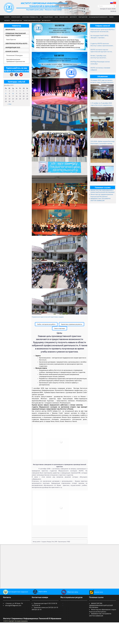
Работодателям (83, 17)
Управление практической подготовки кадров (16, 34)
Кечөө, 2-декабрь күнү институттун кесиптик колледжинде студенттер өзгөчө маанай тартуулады (102, 57)
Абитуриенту (73, 17)
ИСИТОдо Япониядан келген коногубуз (100, 63)
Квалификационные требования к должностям (16, 60)
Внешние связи (64, 17)
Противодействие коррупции (16, 592)
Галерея (111, 17)
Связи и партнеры (60, 328)
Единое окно (96, 592)
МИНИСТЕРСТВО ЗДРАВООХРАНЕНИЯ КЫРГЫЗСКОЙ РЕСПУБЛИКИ (101, 605)
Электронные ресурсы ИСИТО (16, 43)
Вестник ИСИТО (46, 21)
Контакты (7, 21)
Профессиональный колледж (32, 21)
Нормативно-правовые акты (30, 17)
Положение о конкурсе (14, 55)
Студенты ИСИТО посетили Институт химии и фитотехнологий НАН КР (103, 45)
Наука (56, 17)
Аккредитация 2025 (17, 21)
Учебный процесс (48, 17)
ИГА (41, 17)
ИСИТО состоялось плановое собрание (100, 69)
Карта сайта (39, 591)
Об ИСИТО (7, 17)
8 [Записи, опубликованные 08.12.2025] (6, 93)
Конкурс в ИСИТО (12, 51)
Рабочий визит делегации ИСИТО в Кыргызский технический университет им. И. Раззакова (102, 31)
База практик (11, 39)
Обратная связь (69, 592)
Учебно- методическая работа (46, 324)
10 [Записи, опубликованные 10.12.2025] (13, 93)
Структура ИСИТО (16, 17)
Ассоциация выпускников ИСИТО (98, 17)
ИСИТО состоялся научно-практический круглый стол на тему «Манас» (101, 51)
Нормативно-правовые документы (72, 324)
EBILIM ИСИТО (10, 29)
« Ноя (9, 104)
